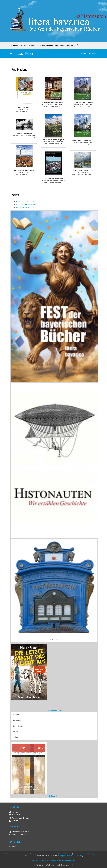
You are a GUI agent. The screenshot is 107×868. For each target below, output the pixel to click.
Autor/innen (60, 45)
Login (13, 847)
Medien (16, 731)
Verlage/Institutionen (45, 45)
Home (84, 53)
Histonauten (45, 854)
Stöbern (16, 737)
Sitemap (14, 812)
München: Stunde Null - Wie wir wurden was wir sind (53, 860)
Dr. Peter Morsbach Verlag (27, 205)
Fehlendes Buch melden (20, 832)
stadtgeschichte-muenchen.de (70, 856)
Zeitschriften (54, 796)
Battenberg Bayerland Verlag (28, 202)
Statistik (14, 821)
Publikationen (30, 45)
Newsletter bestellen (19, 835)
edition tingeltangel (93, 854)
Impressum (15, 815)
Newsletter (54, 639)
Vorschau (16, 715)
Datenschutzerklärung (19, 818)
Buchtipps (17, 720)
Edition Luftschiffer (64, 854)
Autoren (93, 53)
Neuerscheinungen (54, 710)
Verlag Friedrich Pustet (25, 208)
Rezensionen (18, 726)
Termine (70, 45)
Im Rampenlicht (16, 45)
